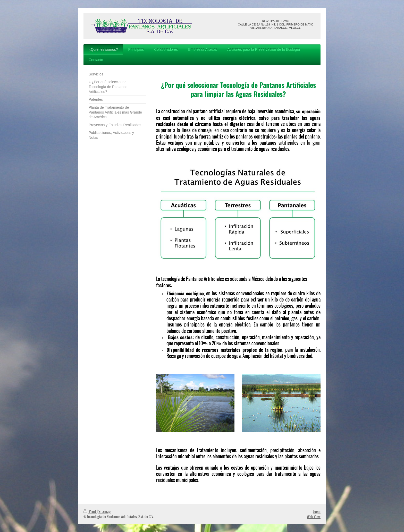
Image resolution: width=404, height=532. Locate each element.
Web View (314, 516)
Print (90, 511)
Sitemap (104, 511)
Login (317, 511)
